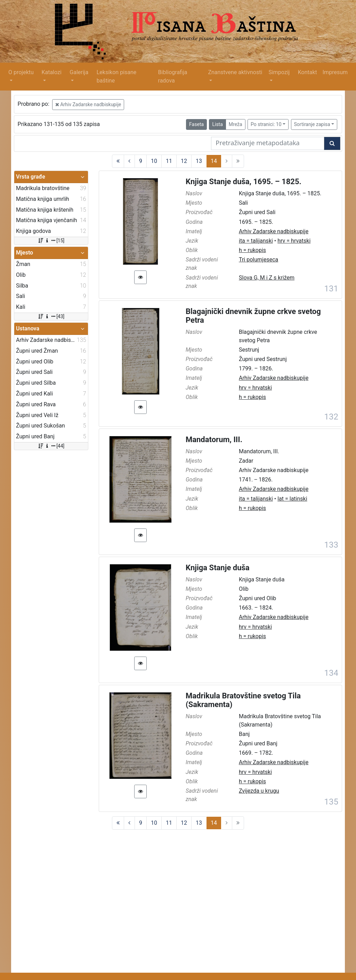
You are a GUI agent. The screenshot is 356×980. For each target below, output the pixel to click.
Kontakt (308, 72)
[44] (51, 446)
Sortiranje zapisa (312, 124)
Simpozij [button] (279, 72)
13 (199, 161)
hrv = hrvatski (294, 241)
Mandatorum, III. (214, 440)
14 (214, 161)
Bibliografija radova (173, 76)
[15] (51, 241)
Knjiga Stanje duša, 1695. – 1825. (244, 182)
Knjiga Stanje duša (218, 568)
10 (154, 161)
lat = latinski (292, 499)
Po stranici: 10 (266, 124)
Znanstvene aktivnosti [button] (235, 72)
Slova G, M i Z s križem (267, 278)
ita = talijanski (256, 241)
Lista (217, 124)
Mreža (236, 124)
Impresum (335, 72)
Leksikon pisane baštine (117, 76)
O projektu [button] (21, 72)
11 (169, 161)
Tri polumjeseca (258, 260)
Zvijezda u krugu (259, 791)
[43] (51, 316)
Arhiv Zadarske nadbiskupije (88, 104)
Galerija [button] (79, 72)
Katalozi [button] (51, 72)
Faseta (196, 124)
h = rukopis (252, 250)
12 (184, 161)
